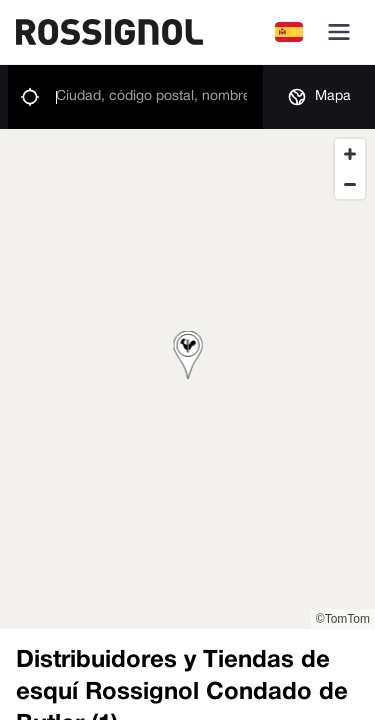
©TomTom (343, 619)
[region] (187, 379)
